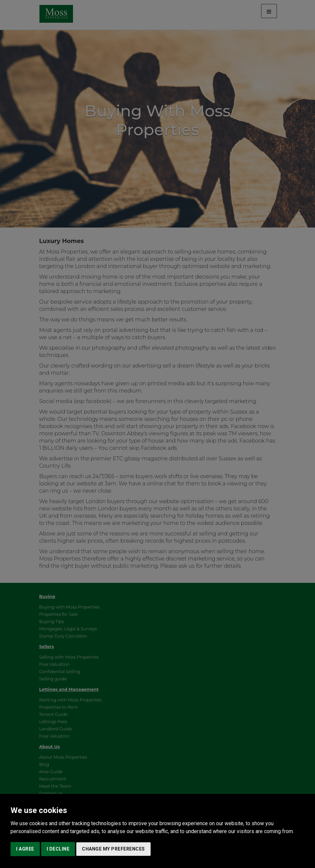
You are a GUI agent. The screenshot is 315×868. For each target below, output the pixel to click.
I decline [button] (58, 849)
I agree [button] (25, 849)
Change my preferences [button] (113, 849)
